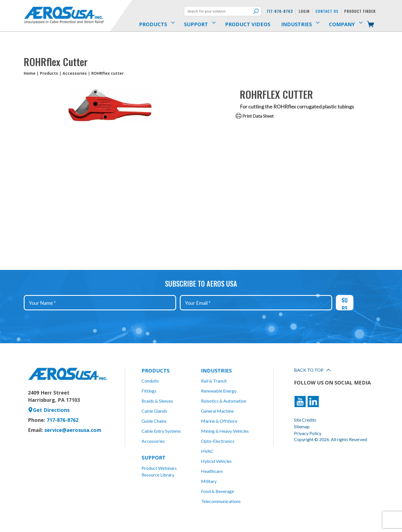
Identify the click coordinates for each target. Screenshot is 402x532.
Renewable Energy (219, 391)
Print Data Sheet (258, 116)
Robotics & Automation (224, 401)
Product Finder (360, 11)
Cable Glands (154, 411)
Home (30, 73)
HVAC (207, 451)
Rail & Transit (214, 381)
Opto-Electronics (218, 441)
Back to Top (312, 370)
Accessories (75, 73)
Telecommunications (221, 501)
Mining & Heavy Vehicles (225, 431)
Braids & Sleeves (157, 401)
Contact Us (327, 11)
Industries (216, 371)
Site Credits (305, 420)
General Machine (217, 411)
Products (49, 73)
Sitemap (302, 426)
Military (209, 481)
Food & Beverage (217, 491)
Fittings (149, 391)
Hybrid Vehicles (216, 461)
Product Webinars (159, 468)
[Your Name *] (100, 303)
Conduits (150, 381)
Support (154, 458)
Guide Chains (154, 421)
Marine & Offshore (219, 421)
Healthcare (212, 471)
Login (304, 11)
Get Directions (49, 410)
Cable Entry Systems (161, 431)
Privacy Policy (308, 433)
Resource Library (158, 475)
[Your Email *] (256, 303)
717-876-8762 (280, 11)
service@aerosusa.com (73, 430)
